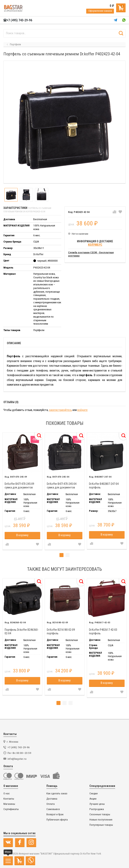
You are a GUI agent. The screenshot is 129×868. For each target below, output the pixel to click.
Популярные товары (101, 825)
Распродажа (97, 809)
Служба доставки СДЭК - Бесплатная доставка (91, 254)
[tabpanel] (22, 491)
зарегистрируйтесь (60, 410)
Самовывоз (53, 809)
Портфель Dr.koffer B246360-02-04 (21, 632)
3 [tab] (71, 703)
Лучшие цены (97, 804)
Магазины (9, 804)
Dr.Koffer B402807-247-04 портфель (104, 486)
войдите (82, 410)
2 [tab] (68, 555)
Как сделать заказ (57, 793)
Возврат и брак (55, 814)
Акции (93, 799)
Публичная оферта (57, 820)
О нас (7, 793)
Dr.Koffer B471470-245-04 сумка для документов (62, 486)
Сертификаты (11, 809)
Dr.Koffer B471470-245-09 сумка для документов (19, 486)
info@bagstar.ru (17, 759)
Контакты (9, 799)
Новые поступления (101, 820)
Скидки (94, 793)
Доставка (52, 799)
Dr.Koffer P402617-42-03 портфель (103, 632)
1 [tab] (61, 555)
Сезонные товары (100, 814)
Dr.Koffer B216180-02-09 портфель (61, 632)
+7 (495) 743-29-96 (18, 20)
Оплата (51, 804)
